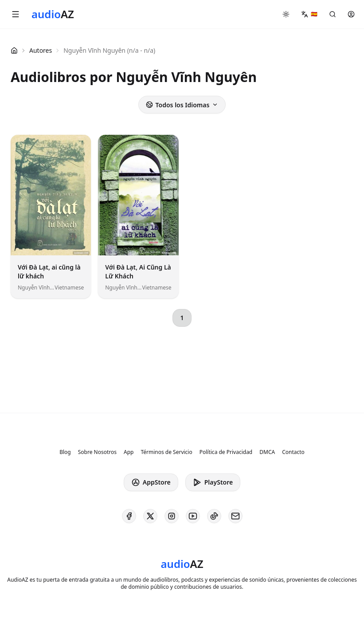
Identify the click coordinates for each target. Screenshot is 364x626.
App (129, 452)
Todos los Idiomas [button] (182, 105)
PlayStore (213, 482)
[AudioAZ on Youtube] (193, 516)
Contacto (293, 452)
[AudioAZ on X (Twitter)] (150, 516)
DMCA (267, 452)
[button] (16, 14)
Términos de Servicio (166, 452)
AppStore (151, 482)
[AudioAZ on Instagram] (172, 516)
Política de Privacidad (226, 452)
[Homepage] (53, 14)
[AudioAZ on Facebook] (129, 516)
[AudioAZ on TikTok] (214, 516)
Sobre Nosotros (97, 452)
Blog (65, 452)
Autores (41, 50)
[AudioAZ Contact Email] (235, 516)
